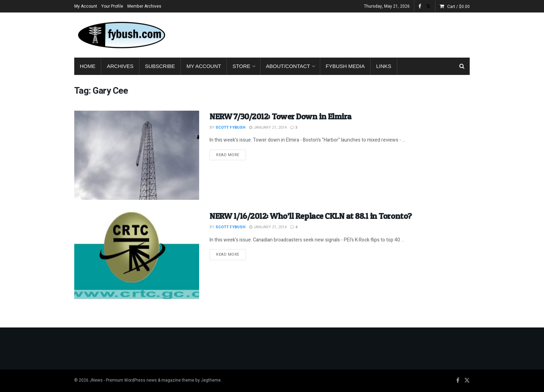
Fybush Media (345, 66)
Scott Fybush (230, 127)
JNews (96, 380)
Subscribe (160, 66)
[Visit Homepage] (121, 35)
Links (384, 66)
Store (241, 66)
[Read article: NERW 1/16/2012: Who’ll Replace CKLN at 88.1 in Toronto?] (137, 255)
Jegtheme (211, 380)
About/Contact (288, 66)
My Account (86, 6)
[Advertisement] (343, 34)
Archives (120, 66)
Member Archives (144, 6)
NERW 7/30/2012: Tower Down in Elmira (280, 116)
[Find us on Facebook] (458, 381)
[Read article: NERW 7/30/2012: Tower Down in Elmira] (137, 155)
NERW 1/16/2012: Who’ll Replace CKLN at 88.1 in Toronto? (311, 216)
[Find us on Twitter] (467, 381)
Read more (231, 155)
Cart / (458, 7)
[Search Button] (462, 66)
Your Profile (112, 6)
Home (88, 66)
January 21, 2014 (268, 127)
